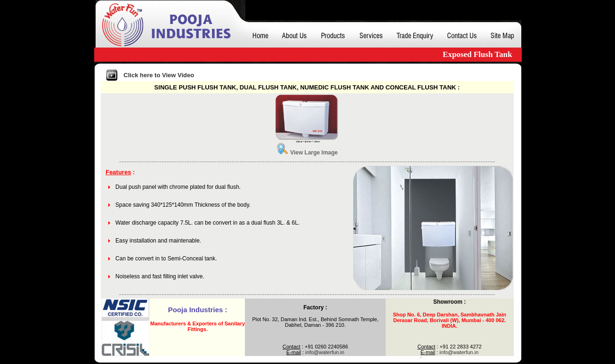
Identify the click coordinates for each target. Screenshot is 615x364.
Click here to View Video (159, 75)
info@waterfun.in (325, 352)
